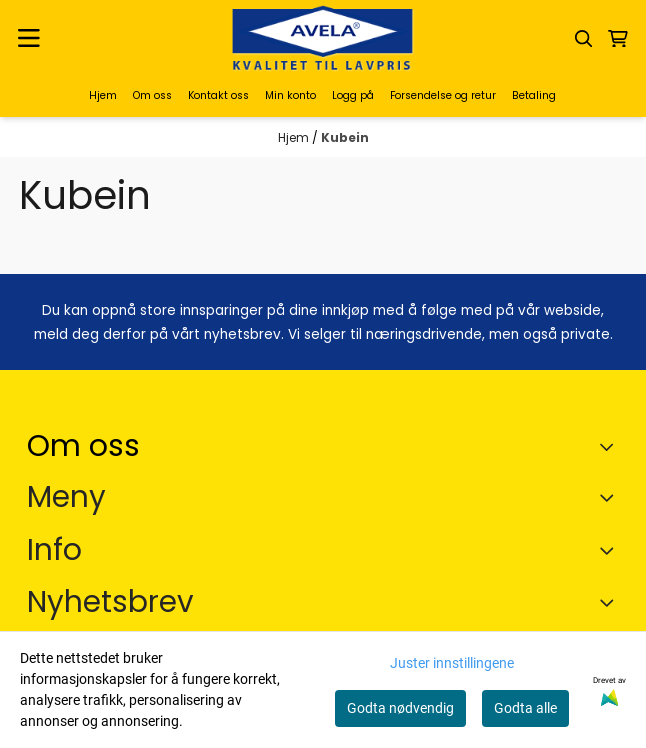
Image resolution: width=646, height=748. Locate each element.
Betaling (534, 95)
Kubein (345, 137)
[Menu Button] (29, 38)
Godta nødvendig (400, 708)
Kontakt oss (218, 95)
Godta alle (525, 708)
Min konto (290, 95)
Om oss (152, 95)
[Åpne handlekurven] (618, 39)
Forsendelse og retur (443, 95)
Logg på (353, 95)
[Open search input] (584, 39)
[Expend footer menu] (611, 497)
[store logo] (323, 38)
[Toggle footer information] (611, 447)
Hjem (103, 95)
